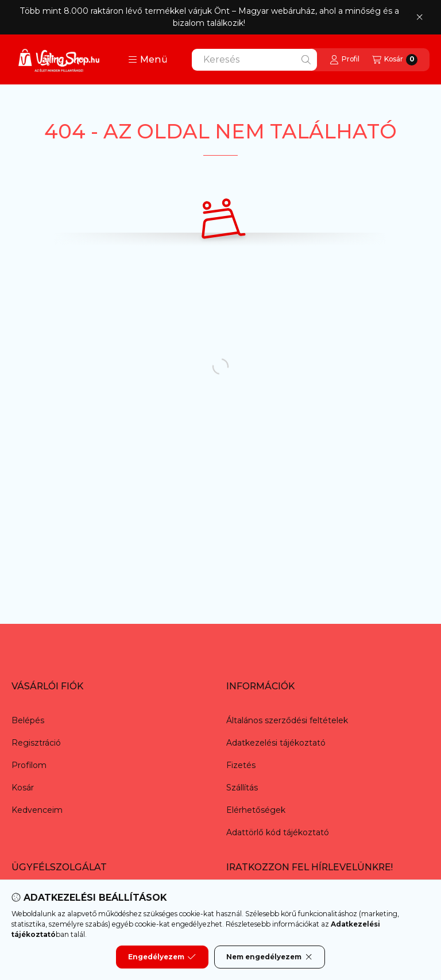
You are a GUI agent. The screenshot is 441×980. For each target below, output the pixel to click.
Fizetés (241, 765)
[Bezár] (419, 17)
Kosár (23, 788)
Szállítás (242, 788)
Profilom (29, 765)
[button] (148, 60)
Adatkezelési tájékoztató (276, 743)
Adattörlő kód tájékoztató (278, 832)
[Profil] (345, 60)
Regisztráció (36, 743)
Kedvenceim (37, 810)
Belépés (28, 720)
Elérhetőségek (256, 810)
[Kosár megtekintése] (395, 60)
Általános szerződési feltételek (287, 720)
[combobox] (254, 60)
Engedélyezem (162, 957)
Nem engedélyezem (270, 957)
